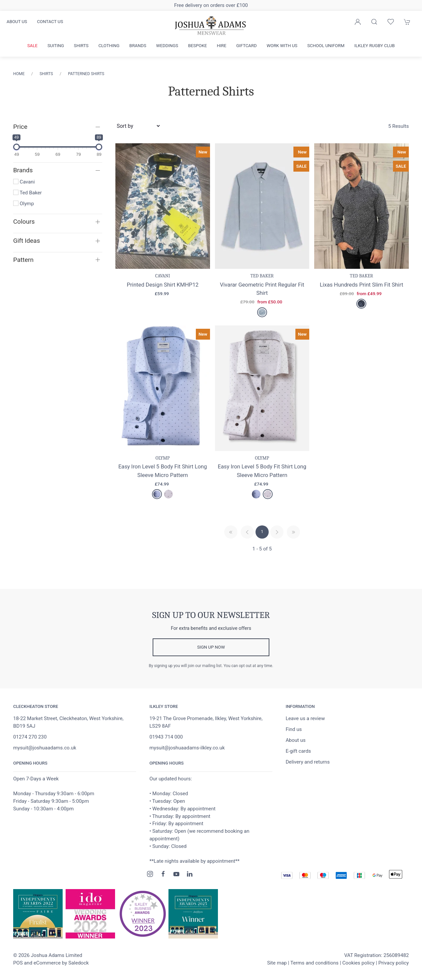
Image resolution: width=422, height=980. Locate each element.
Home (19, 74)
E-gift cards (298, 751)
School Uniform (326, 46)
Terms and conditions (315, 963)
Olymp (24, 204)
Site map (277, 963)
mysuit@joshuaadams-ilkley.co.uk (187, 748)
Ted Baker (28, 193)
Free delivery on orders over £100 (211, 5)
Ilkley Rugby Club (375, 46)
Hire (222, 46)
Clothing (109, 46)
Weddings (167, 46)
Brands (138, 46)
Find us (294, 729)
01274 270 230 (30, 737)
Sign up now (211, 647)
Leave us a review (305, 718)
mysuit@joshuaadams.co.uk (45, 748)
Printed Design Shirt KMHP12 (163, 285)
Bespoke (197, 46)
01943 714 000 (166, 737)
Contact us (50, 22)
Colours (24, 222)
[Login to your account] (358, 22)
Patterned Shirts (86, 74)
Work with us (282, 46)
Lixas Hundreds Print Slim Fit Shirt (362, 285)
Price (20, 127)
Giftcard (247, 46)
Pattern (23, 260)
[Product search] (374, 22)
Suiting (56, 46)
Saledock (78, 963)
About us (17, 22)
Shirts (81, 46)
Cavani (24, 182)
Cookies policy (358, 963)
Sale (32, 46)
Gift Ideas (27, 241)
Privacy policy (393, 963)
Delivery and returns (308, 762)
